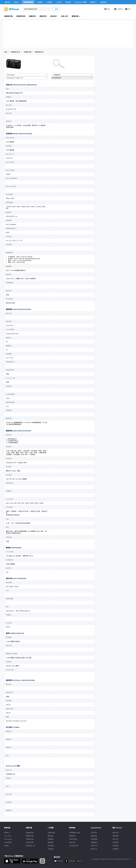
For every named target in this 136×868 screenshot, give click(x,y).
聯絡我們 (116, 836)
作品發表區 (8, 842)
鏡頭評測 (43, 16)
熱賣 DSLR (95, 846)
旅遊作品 (72, 842)
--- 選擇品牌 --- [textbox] (57, 75)
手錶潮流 (51, 849)
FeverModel (8, 839)
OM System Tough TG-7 (14, 93)
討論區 (7, 846)
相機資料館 (8, 16)
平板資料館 (30, 842)
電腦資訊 (51, 842)
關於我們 (116, 833)
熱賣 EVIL (94, 849)
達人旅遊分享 (74, 846)
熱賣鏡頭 (94, 842)
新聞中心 (7, 833)
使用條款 (116, 846)
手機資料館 (30, 839)
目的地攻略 (73, 839)
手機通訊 (51, 839)
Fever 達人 (8, 836)
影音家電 (51, 846)
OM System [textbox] (11, 75)
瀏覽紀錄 (76, 16)
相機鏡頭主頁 (15, 52)
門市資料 (94, 833)
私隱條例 (116, 849)
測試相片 (54, 16)
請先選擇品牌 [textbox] (57, 78)
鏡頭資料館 (21, 16)
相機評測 (32, 16)
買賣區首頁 (51, 833)
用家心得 (64, 16)
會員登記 (116, 842)
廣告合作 (116, 839)
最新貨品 (94, 836)
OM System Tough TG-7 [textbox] (15, 78)
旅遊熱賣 (72, 836)
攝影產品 (51, 836)
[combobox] (27, 75)
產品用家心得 (30, 846)
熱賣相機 (94, 839)
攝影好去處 (75, 833)
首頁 (6, 52)
